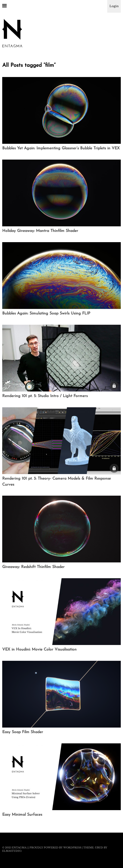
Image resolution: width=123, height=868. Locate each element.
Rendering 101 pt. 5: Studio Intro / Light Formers (45, 396)
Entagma (19, 848)
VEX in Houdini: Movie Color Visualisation (39, 650)
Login (114, 6)
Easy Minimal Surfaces (22, 815)
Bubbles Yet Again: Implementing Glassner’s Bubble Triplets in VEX (61, 148)
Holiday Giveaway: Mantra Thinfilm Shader (40, 231)
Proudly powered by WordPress (55, 848)
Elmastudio (12, 851)
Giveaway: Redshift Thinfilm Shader (33, 567)
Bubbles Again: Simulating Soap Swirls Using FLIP (46, 313)
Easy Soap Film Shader (23, 732)
